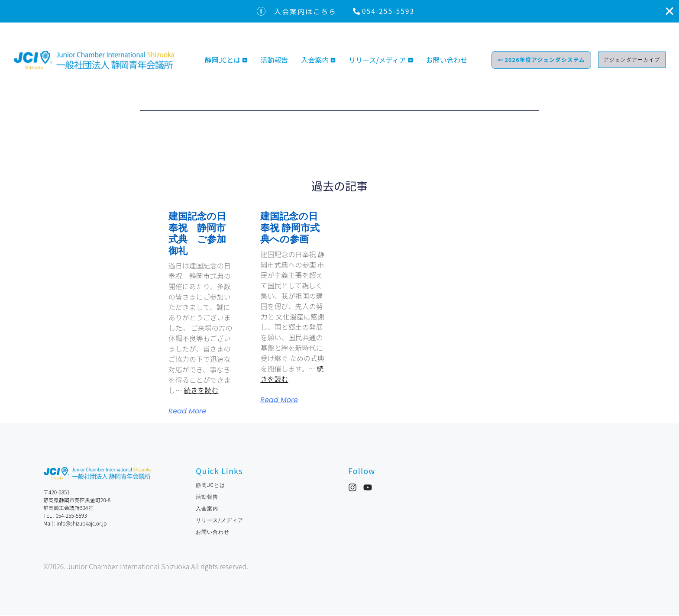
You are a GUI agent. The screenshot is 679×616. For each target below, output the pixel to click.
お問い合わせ (450, 64)
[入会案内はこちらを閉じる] (669, 12)
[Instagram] (352, 489)
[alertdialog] (339, 12)
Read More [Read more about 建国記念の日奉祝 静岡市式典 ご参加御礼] (187, 413)
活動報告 (274, 64)
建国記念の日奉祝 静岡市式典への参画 (290, 229)
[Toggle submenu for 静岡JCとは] (244, 64)
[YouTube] (368, 489)
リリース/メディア (377, 64)
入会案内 (315, 64)
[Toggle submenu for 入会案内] (332, 64)
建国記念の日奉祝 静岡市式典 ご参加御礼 (197, 235)
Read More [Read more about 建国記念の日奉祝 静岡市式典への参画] (279, 401)
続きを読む (201, 391)
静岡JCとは (222, 64)
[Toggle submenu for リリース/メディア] (410, 64)
